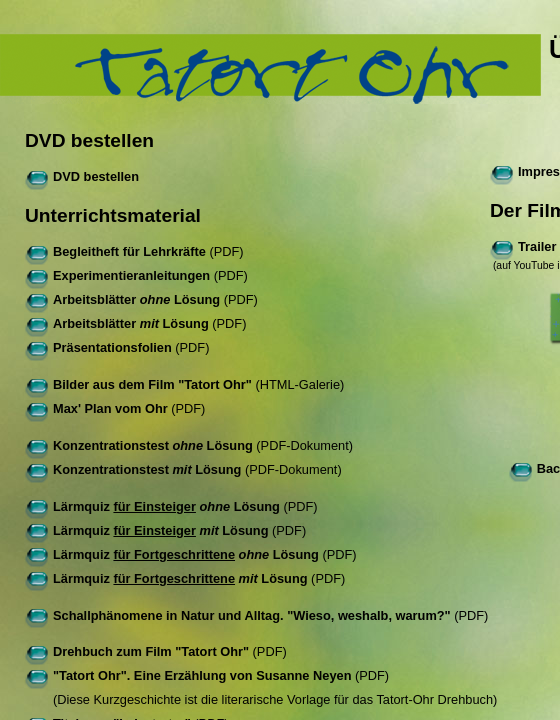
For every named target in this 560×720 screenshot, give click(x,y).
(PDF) (134, 251)
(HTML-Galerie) (184, 384)
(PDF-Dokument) (189, 445)
